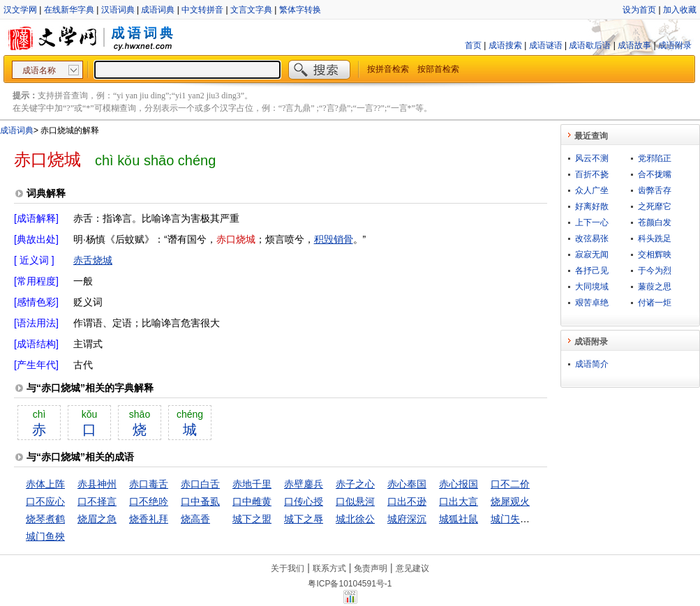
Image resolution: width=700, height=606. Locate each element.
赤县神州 (97, 484)
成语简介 (592, 364)
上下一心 (592, 222)
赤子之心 (355, 484)
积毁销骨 (334, 239)
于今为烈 (655, 271)
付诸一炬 (655, 303)
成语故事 (634, 45)
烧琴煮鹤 (45, 519)
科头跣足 (655, 238)
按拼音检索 (388, 69)
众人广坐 (592, 190)
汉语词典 (118, 10)
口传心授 (304, 501)
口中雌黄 (252, 501)
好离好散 (592, 206)
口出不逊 (407, 501)
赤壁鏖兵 (304, 484)
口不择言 (97, 501)
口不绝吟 (149, 501)
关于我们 (288, 568)
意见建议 (412, 568)
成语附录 (675, 45)
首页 (473, 45)
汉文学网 (20, 10)
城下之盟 (252, 519)
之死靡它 (655, 206)
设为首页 (639, 10)
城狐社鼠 (459, 519)
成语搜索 (505, 45)
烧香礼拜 (149, 519)
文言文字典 (251, 10)
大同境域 (592, 287)
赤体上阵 (45, 484)
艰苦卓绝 (592, 303)
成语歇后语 (590, 45)
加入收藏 (680, 10)
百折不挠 (592, 174)
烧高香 (195, 519)
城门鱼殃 (45, 536)
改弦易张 (592, 238)
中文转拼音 (202, 10)
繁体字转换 (300, 10)
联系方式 (329, 568)
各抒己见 (592, 271)
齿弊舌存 (655, 190)
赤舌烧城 (93, 260)
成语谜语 (546, 45)
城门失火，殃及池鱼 (535, 519)
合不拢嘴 (655, 174)
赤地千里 (252, 484)
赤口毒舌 (149, 484)
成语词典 (158, 10)
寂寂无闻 (592, 255)
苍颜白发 (655, 222)
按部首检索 (438, 69)
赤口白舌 (200, 484)
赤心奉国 (407, 484)
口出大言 (459, 501)
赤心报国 (459, 484)
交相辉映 (655, 255)
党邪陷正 (655, 158)
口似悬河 (355, 501)
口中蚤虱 (200, 501)
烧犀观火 (510, 501)
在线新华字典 (69, 10)
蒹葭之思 (655, 287)
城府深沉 (407, 519)
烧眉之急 (97, 519)
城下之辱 (304, 519)
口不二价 (510, 484)
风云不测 (592, 158)
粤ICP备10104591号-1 (350, 584)
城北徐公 (355, 519)
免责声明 (371, 568)
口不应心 (45, 501)
